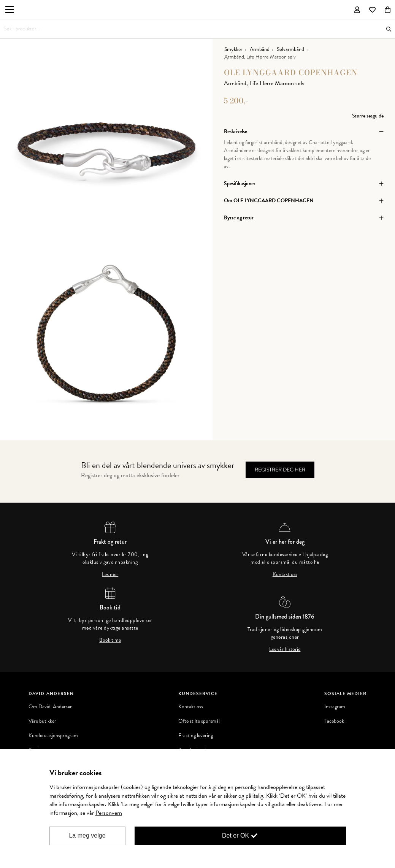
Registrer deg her (280, 470)
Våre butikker (42, 721)
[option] (106, 144)
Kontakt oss (285, 574)
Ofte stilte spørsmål (199, 721)
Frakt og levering (196, 736)
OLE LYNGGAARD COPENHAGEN (291, 72)
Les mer (110, 574)
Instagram (335, 707)
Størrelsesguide (368, 116)
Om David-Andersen (51, 707)
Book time (110, 640)
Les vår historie (285, 649)
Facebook (334, 721)
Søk (389, 29)
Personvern (109, 813)
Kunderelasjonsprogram (53, 736)
